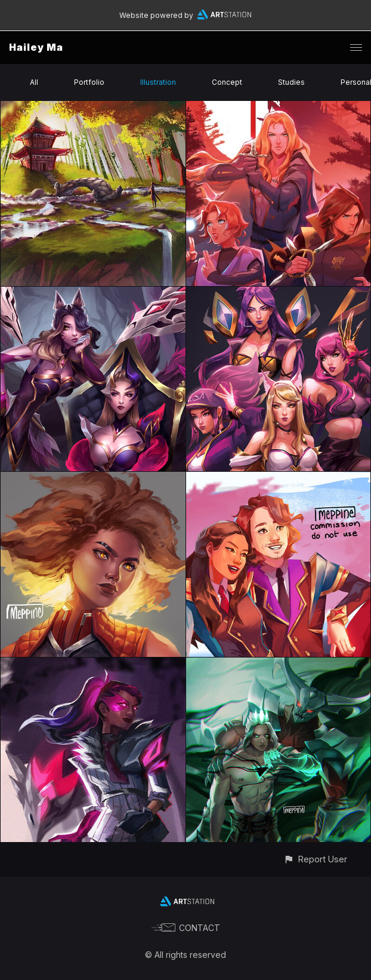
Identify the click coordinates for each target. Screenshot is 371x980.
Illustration (158, 82)
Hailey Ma (36, 47)
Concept (227, 82)
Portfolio (89, 82)
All (34, 82)
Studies (291, 82)
